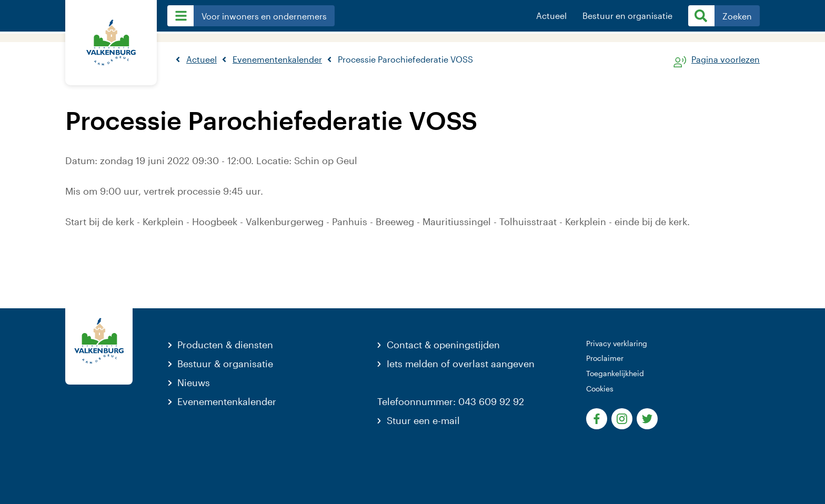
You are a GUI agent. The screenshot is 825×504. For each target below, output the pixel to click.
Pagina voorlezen (726, 60)
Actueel (551, 16)
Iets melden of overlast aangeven (461, 364)
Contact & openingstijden (443, 345)
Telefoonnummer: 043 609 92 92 (451, 401)
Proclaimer (605, 358)
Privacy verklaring (617, 343)
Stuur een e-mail (423, 420)
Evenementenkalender (227, 401)
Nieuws (194, 382)
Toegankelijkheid (615, 373)
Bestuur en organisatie (627, 16)
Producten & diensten (225, 345)
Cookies (600, 389)
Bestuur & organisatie (225, 364)
